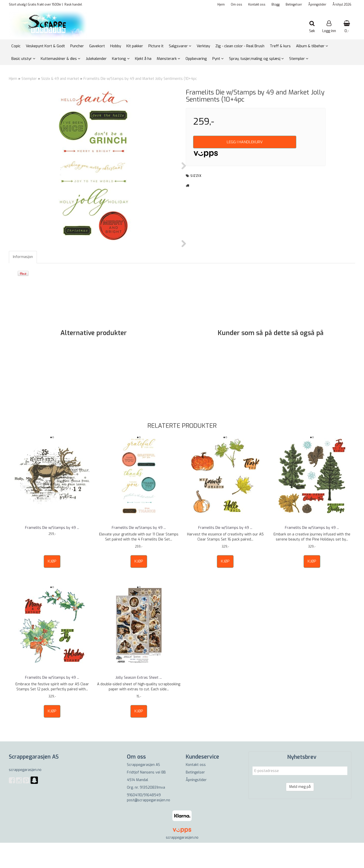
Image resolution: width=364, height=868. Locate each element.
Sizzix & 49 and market (61, 79)
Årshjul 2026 (342, 5)
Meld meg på (300, 812)
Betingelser (294, 5)
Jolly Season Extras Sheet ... (139, 703)
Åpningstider (317, 5)
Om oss (236, 5)
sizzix (196, 176)
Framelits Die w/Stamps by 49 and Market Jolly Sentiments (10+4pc (140, 79)
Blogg (276, 5)
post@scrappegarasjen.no (149, 825)
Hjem (221, 5)
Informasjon (23, 282)
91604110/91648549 (144, 820)
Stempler (29, 79)
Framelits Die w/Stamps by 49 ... (52, 553)
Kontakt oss (257, 5)
